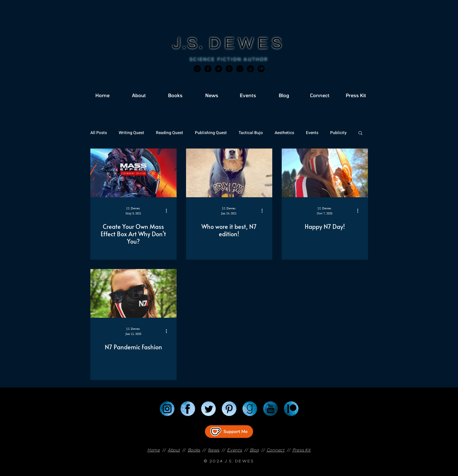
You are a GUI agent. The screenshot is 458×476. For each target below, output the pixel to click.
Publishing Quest (211, 133)
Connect (276, 450)
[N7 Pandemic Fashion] (133, 293)
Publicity (338, 133)
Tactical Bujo (251, 133)
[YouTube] (270, 409)
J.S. (191, 44)
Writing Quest (131, 133)
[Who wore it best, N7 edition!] (229, 173)
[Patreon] (291, 409)
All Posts (99, 133)
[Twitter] (219, 69)
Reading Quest (169, 133)
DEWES (247, 44)
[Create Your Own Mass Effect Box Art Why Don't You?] (133, 173)
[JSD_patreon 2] (261, 69)
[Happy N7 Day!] (325, 173)
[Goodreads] (240, 69)
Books (194, 450)
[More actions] (169, 211)
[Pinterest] (229, 69)
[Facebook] (208, 69)
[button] (360, 133)
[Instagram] (197, 69)
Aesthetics (284, 133)
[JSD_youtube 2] (250, 69)
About (174, 450)
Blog (254, 450)
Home (154, 450)
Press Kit (301, 450)
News (214, 450)
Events (312, 133)
